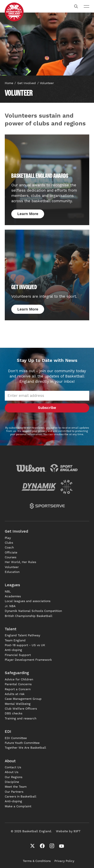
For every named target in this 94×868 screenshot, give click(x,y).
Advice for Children (19, 680)
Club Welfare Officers (21, 709)
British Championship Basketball (29, 616)
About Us (12, 772)
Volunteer (47, 83)
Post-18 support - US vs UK (25, 645)
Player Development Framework (28, 660)
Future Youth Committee (22, 743)
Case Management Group (23, 699)
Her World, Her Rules (20, 562)
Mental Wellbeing (18, 704)
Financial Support (18, 655)
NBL (8, 592)
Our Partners (14, 792)
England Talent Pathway (22, 635)
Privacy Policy (64, 861)
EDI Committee (16, 738)
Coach (9, 548)
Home (9, 83)
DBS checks (14, 714)
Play (8, 538)
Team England (15, 640)
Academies (13, 596)
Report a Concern (18, 689)
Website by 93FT (68, 831)
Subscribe (47, 408)
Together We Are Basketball (25, 748)
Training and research (21, 719)
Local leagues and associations (28, 601)
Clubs (9, 543)
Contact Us (13, 767)
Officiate (11, 553)
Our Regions (14, 777)
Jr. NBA (10, 606)
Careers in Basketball (21, 797)
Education (12, 572)
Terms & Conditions (37, 861)
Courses (11, 557)
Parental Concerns (18, 684)
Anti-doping (13, 650)
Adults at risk (15, 694)
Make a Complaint (18, 806)
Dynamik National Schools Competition (33, 611)
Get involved (27, 83)
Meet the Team (16, 787)
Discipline (12, 782)
